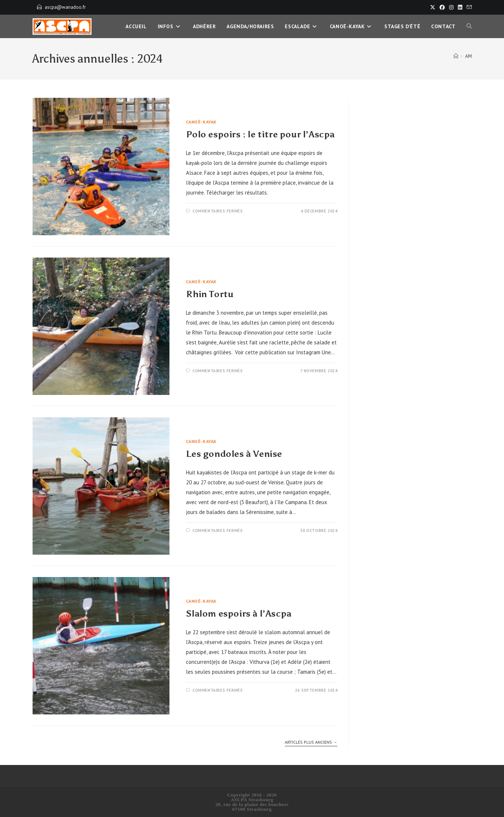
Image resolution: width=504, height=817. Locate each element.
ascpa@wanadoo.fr (65, 7)
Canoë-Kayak (201, 122)
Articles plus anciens (311, 742)
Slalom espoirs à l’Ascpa (239, 613)
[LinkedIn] (460, 7)
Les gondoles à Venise (234, 454)
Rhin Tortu (210, 294)
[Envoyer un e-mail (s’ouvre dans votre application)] (468, 7)
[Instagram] (451, 7)
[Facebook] (442, 7)
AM (468, 56)
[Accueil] (456, 56)
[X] (433, 7)
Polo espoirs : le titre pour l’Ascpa (260, 134)
